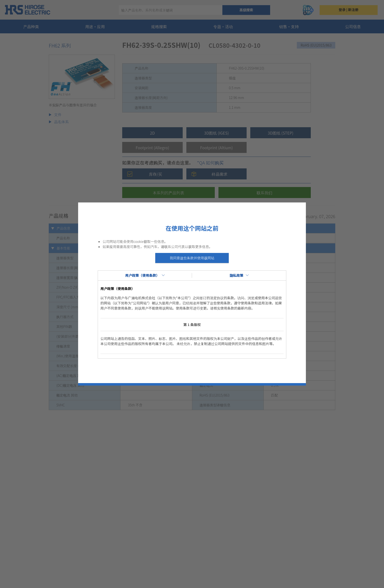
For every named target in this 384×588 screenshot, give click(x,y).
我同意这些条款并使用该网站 (192, 258)
